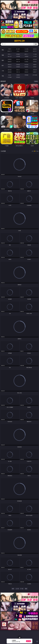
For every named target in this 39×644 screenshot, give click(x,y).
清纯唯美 (18, 67)
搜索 (36, 44)
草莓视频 (26, 75)
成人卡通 (26, 59)
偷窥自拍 (10, 65)
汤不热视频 (35, 75)
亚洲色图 (18, 65)
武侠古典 (35, 70)
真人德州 (18, 49)
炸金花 (18, 51)
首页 (13, 589)
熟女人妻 (10, 56)
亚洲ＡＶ (10, 54)
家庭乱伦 (18, 70)
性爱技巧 (35, 72)
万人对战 (26, 49)
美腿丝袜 (10, 67)
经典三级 (18, 62)
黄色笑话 (26, 72)
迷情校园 (10, 72)
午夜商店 (18, 75)
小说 (3, 71)
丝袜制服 (18, 56)
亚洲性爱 (10, 59)
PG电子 (10, 49)
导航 (3, 76)
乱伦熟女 (26, 62)
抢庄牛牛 (35, 51)
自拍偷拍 (18, 54)
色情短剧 (18, 77)
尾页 (26, 589)
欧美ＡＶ (26, 54)
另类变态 (35, 62)
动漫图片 (35, 65)
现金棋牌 (26, 51)
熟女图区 (26, 67)
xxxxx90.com (19, 41)
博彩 (3, 50)
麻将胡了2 (10, 51)
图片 (3, 66)
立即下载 (28, 641)
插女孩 (10, 75)
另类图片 (35, 67)
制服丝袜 (10, 62)
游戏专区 (35, 49)
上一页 (17, 589)
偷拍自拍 (18, 59)
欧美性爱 (35, 59)
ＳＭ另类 (35, 56)
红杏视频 (10, 77)
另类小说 (18, 72)
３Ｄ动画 (35, 54)
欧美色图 (26, 65)
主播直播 (26, 56)
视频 (3, 55)
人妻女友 (26, 70)
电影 (3, 60)
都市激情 (10, 70)
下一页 (22, 589)
